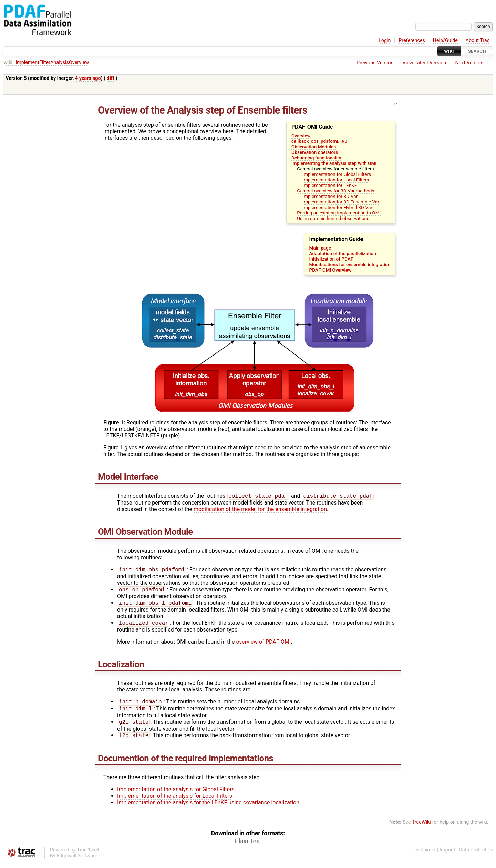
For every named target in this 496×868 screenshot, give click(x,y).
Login (385, 40)
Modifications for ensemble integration (350, 264)
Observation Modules (314, 147)
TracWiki (421, 828)
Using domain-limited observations (333, 218)
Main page (320, 248)
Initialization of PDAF (331, 259)
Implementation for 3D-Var (330, 196)
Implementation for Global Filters (337, 174)
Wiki (449, 51)
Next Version (469, 63)
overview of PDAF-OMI (263, 645)
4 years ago (88, 78)
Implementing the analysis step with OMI (334, 163)
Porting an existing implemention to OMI (339, 213)
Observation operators (315, 152)
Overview (301, 136)
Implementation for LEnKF (330, 185)
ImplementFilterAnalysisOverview (52, 62)
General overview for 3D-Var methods (335, 191)
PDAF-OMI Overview (330, 270)
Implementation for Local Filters (336, 180)
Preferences (412, 40)
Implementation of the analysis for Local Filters (175, 802)
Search (477, 51)
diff (111, 78)
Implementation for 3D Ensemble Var (341, 202)
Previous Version (375, 63)
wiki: (9, 62)
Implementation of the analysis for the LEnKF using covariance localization (208, 809)
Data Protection (476, 856)
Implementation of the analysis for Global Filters (176, 796)
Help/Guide (445, 40)
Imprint (447, 856)
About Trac (478, 40)
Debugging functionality (316, 158)
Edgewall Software (77, 862)
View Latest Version (425, 63)
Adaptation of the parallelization (343, 253)
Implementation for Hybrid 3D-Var (338, 207)
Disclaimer (424, 856)
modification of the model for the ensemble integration (260, 510)
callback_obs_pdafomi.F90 (319, 141)
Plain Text (248, 847)
